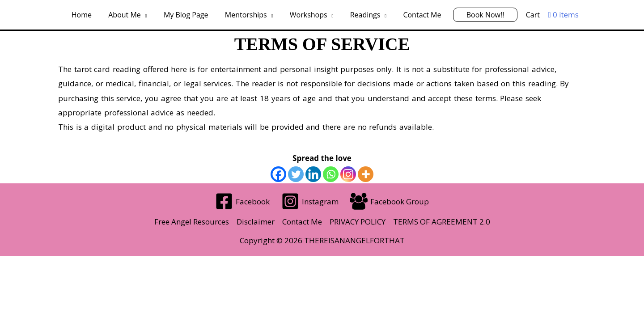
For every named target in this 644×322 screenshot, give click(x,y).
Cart (523, 15)
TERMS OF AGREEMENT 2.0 (442, 222)
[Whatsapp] (331, 174)
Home (91, 15)
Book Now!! (478, 15)
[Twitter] (296, 174)
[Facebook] (278, 174)
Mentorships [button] (248, 15)
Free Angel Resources (192, 222)
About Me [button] (132, 15)
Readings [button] (363, 15)
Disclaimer (256, 222)
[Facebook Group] (389, 201)
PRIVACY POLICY (358, 222)
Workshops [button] (309, 15)
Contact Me (417, 15)
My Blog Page (191, 15)
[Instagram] (348, 174)
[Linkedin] (313, 174)
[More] (366, 174)
